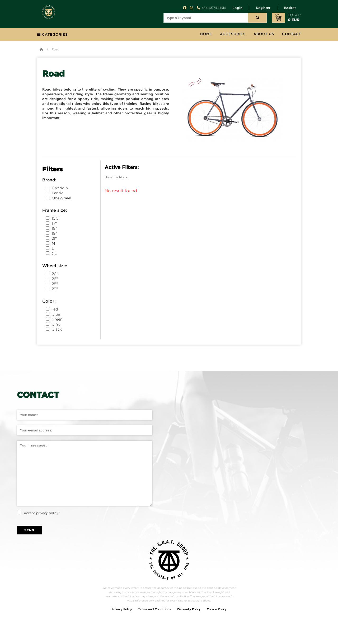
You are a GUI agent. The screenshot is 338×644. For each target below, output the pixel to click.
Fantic (55, 194)
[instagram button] (192, 8)
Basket (290, 8)
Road (55, 50)
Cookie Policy (217, 622)
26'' (52, 280)
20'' (52, 275)
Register (263, 8)
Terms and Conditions (154, 622)
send (29, 543)
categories (52, 36)
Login (237, 8)
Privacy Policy (122, 622)
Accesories (233, 35)
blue (53, 315)
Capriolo (57, 189)
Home (206, 35)
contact (292, 35)
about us (264, 35)
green (54, 320)
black (54, 330)
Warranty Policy (189, 622)
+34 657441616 (211, 8)
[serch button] (257, 18)
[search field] (206, 18)
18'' (51, 229)
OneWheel (59, 199)
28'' (52, 285)
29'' (52, 290)
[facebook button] (185, 8)
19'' (51, 234)
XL (51, 254)
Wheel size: (55, 267)
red (52, 310)
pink (53, 325)
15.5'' (53, 219)
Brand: (49, 181)
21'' (51, 239)
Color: (49, 302)
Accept (42, 526)
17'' (51, 224)
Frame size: (55, 212)
